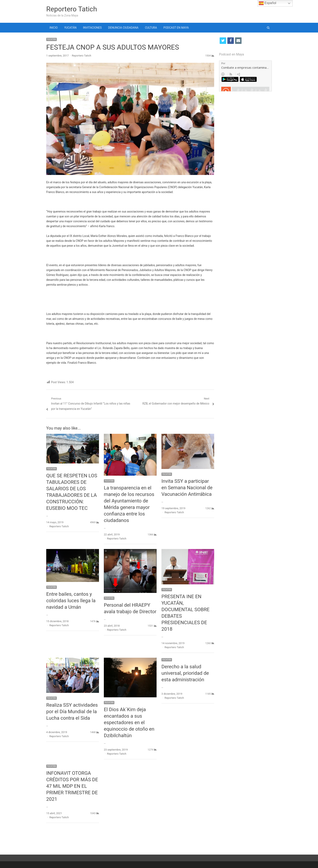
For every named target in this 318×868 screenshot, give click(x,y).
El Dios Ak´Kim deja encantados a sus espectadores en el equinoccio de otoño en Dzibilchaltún (129, 723)
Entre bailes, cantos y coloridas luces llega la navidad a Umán (71, 601)
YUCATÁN (70, 28)
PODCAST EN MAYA (176, 28)
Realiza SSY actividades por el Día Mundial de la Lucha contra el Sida (72, 712)
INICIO (54, 28)
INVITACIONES (92, 28)
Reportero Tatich (72, 9)
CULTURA (151, 28)
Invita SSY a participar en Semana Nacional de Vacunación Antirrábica (187, 488)
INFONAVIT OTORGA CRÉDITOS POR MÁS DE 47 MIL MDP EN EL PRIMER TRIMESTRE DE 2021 (72, 786)
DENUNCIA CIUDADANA (123, 28)
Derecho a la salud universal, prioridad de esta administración (185, 673)
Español (268, 3)
